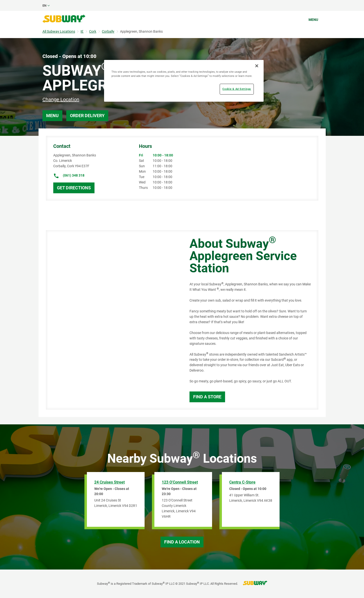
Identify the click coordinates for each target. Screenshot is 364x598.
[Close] (257, 66)
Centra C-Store (242, 482)
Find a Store (207, 397)
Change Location (61, 99)
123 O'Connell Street (180, 482)
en (44, 6)
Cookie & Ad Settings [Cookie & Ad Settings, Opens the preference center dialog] (237, 89)
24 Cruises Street (109, 482)
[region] (184, 81)
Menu (313, 20)
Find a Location (182, 542)
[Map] (112, 320)
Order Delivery (87, 116)
